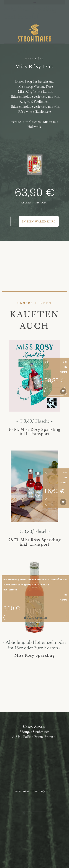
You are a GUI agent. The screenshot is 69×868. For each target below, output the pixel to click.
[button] (34, 2)
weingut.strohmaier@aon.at (34, 791)
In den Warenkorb (39, 222)
